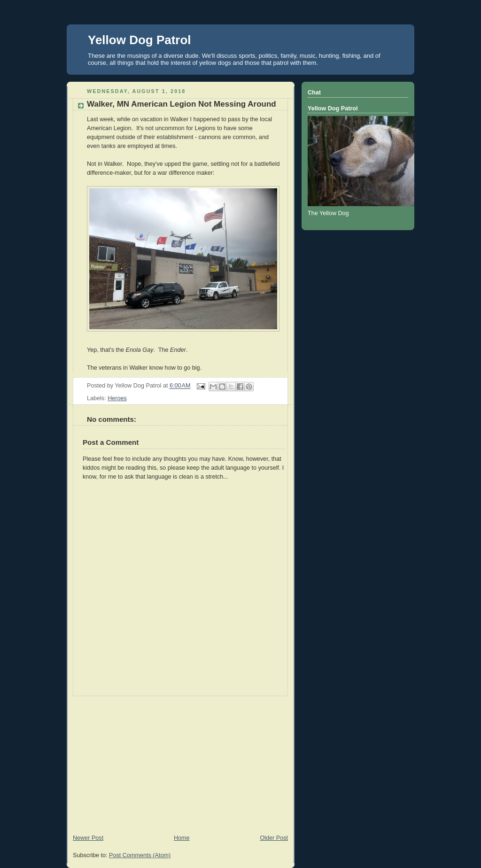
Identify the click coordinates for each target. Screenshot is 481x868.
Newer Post (88, 838)
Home (182, 838)
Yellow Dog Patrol (140, 40)
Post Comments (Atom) (140, 855)
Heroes (117, 398)
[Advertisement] (180, 762)
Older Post (274, 838)
